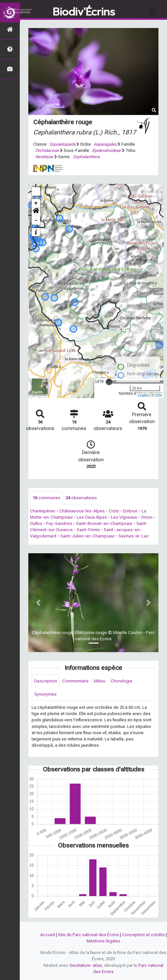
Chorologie (122, 681)
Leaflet (143, 395)
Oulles (36, 523)
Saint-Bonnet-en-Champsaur (104, 523)
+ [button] (36, 203)
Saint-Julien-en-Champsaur (87, 536)
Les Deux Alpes (92, 517)
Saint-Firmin (88, 530)
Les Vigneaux (124, 517)
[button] (36, 212)
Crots (114, 511)
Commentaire (75, 681)
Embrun (130, 511)
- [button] (36, 220)
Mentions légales (103, 941)
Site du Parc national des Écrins (88, 935)
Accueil (48, 935)
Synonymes (45, 694)
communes (46, 498)
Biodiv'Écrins (84, 12)
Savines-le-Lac (134, 536)
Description (46, 681)
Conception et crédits (143, 935)
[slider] (109, 382)
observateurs (81, 498)
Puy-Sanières (59, 523)
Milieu (100, 681)
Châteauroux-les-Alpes (82, 511)
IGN (158, 395)
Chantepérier (43, 511)
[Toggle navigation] (153, 12)
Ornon (147, 517)
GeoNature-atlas (86, 965)
